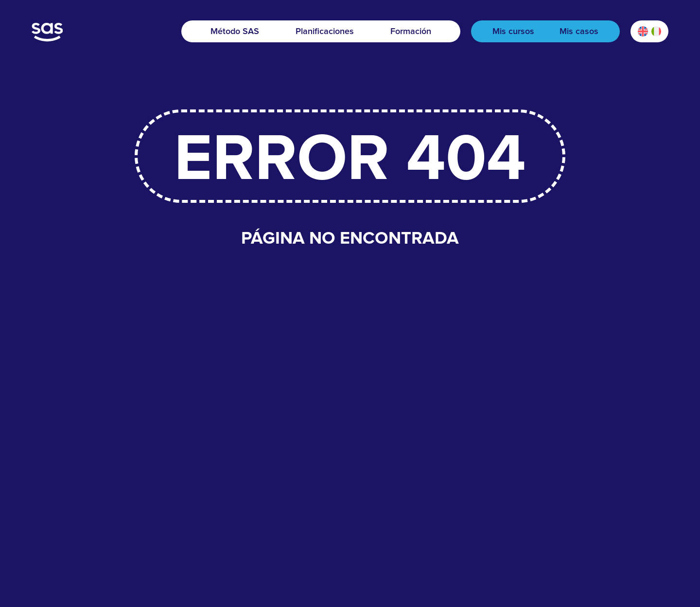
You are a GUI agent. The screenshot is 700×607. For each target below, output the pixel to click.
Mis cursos (513, 32)
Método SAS (235, 32)
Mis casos (579, 32)
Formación (411, 32)
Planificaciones (325, 32)
